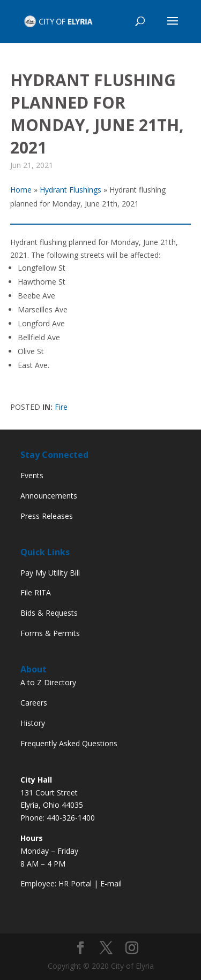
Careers (34, 703)
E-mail (111, 883)
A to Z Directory (48, 682)
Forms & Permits (50, 633)
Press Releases (47, 516)
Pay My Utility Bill (50, 573)
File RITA (36, 592)
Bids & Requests (49, 613)
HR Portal (75, 883)
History (33, 723)
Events (32, 475)
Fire (61, 407)
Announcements (49, 496)
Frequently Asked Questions (69, 743)
